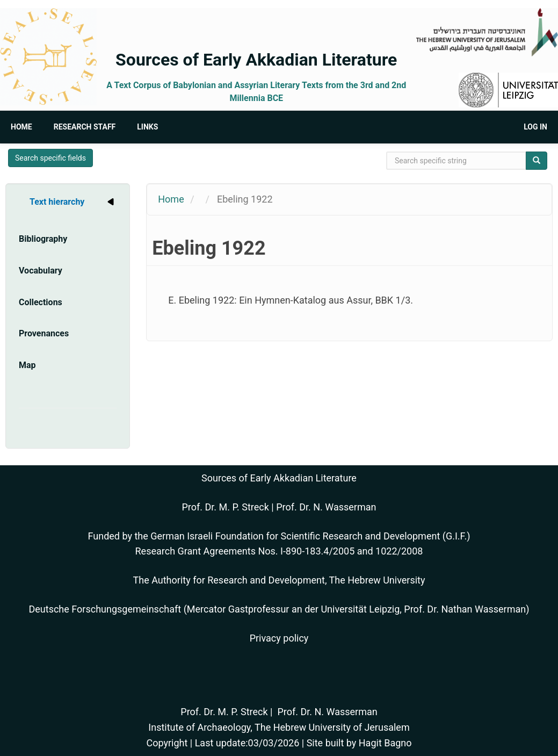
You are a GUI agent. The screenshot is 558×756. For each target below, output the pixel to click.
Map (27, 365)
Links (147, 127)
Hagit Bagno (385, 743)
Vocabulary (41, 271)
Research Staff (85, 127)
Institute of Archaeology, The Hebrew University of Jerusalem (279, 727)
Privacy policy (279, 638)
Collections (41, 302)
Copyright (167, 743)
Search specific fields (50, 158)
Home (21, 127)
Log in (535, 127)
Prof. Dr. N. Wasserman (326, 507)
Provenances (44, 333)
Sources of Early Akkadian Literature (256, 60)
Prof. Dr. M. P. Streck (226, 507)
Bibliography (43, 239)
